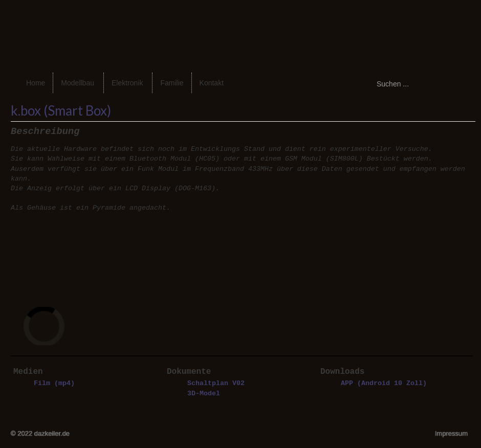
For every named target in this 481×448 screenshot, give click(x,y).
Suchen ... (362, 77)
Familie (172, 83)
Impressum (451, 433)
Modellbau (78, 83)
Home (36, 83)
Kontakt (212, 83)
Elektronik (127, 83)
